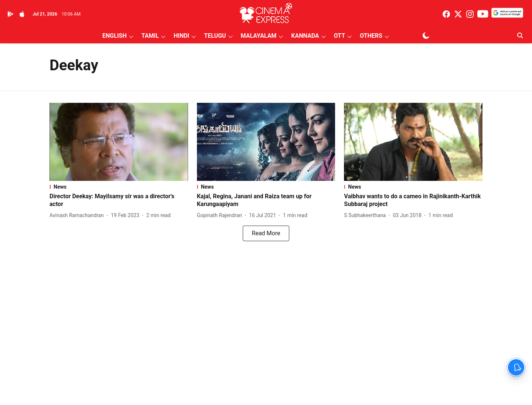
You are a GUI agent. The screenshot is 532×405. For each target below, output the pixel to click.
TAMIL (150, 36)
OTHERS (371, 36)
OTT (340, 36)
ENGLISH (115, 36)
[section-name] (119, 187)
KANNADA (305, 36)
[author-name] (78, 215)
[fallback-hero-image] (119, 142)
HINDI (181, 36)
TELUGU (215, 36)
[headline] (119, 200)
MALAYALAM (259, 36)
